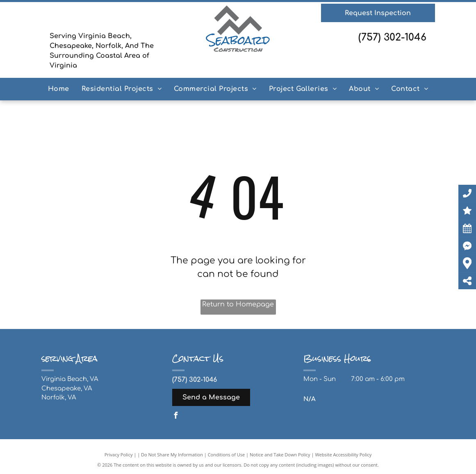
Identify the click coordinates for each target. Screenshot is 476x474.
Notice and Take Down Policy (280, 455)
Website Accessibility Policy (343, 455)
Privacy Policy (119, 455)
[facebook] (175, 416)
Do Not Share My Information (172, 455)
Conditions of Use (227, 455)
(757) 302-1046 (392, 37)
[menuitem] (59, 89)
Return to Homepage (238, 304)
